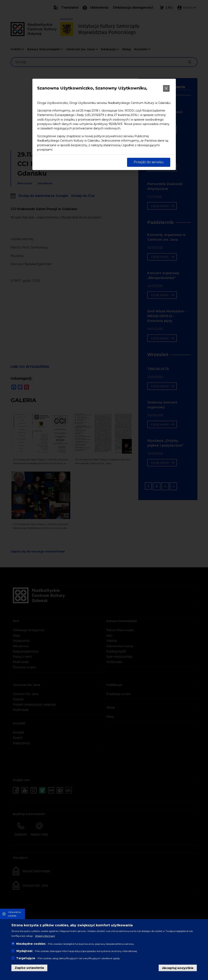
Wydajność (24, 951)
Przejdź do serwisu (149, 162)
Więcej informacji (45, 936)
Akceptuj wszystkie (178, 968)
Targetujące (26, 958)
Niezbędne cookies (31, 944)
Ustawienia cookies (14, 914)
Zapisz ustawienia (29, 968)
